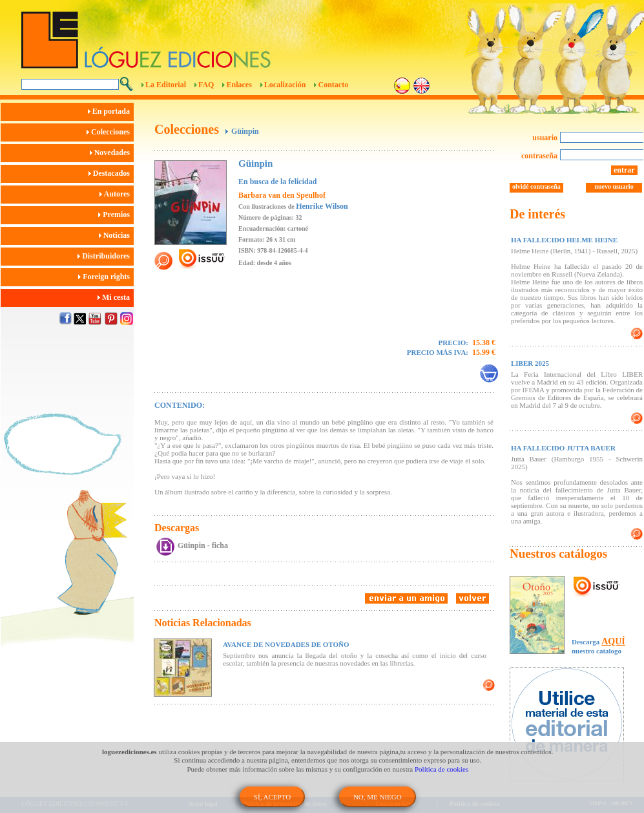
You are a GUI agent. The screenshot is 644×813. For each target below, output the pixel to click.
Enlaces (239, 85)
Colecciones (110, 132)
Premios (116, 215)
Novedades (112, 153)
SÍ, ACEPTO (272, 797)
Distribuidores (106, 256)
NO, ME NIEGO (378, 797)
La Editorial (166, 85)
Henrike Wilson (322, 206)
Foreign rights (106, 277)
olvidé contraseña (536, 186)
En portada (111, 111)
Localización (285, 85)
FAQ (206, 85)
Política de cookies (441, 769)
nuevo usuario (614, 186)
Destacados (111, 173)
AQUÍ (613, 641)
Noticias (116, 235)
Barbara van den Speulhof (282, 195)
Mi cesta (116, 297)
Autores (117, 194)
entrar (624, 170)
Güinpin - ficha (203, 545)
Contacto (333, 85)
